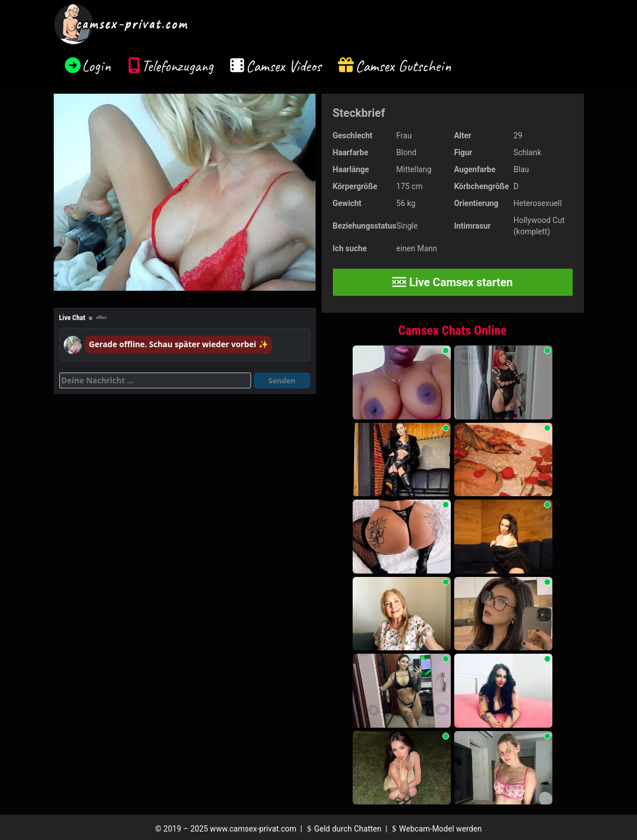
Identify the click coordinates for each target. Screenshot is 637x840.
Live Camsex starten (453, 282)
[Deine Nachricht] (155, 380)
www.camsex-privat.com (253, 829)
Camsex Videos (284, 66)
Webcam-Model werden (436, 829)
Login (96, 66)
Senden (282, 380)
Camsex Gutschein (403, 66)
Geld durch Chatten (343, 829)
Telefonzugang (177, 66)
